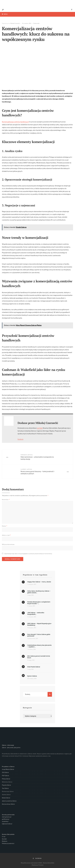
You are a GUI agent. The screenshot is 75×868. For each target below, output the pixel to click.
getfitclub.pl (6, 819)
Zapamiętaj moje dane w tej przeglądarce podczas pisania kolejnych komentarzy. (28, 554)
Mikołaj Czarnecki (15, 23)
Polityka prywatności (8, 843)
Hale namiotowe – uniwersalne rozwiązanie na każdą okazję (37, 457)
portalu (40, 428)
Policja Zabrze (6, 779)
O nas (4, 837)
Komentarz (6, 500)
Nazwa (4, 526)
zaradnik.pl (5, 821)
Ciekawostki (36, 23)
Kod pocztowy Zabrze (8, 804)
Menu (5, 14)
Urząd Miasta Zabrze (8, 769)
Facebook (20, 439)
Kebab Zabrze (6, 798)
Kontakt (4, 839)
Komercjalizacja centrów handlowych (15, 122)
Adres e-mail (6, 535)
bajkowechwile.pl (7, 824)
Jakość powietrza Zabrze (9, 801)
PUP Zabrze (5, 776)
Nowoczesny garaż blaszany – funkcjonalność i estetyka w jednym (37, 472)
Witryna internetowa (8, 544)
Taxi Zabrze (5, 788)
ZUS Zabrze (5, 772)
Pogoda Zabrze (6, 785)
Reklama (5, 841)
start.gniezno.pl (7, 817)
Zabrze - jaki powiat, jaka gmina (11, 748)
